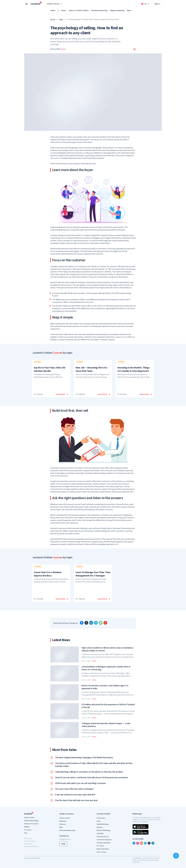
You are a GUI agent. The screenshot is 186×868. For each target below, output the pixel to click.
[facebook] (82, 623)
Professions (101, 818)
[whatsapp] (101, 623)
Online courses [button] (55, 4)
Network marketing (99, 10)
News (64, 10)
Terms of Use (28, 839)
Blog (61, 827)
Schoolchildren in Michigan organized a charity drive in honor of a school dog (106, 668)
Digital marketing (117, 10)
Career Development (104, 840)
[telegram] (96, 623)
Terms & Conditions (30, 841)
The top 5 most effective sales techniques (74, 789)
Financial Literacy (103, 837)
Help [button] (63, 844)
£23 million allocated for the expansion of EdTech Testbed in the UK (108, 706)
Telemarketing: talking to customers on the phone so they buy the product (89, 772)
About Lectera (29, 818)
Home (53, 10)
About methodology (31, 821)
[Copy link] (105, 623)
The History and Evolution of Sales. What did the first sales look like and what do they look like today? (94, 765)
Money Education (103, 849)
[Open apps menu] (27, 4)
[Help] (176, 856)
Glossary (63, 824)
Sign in (157, 4)
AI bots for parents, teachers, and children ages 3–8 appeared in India (105, 687)
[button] (134, 49)
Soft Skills (100, 834)
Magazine (63, 821)
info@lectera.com (65, 839)
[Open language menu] (145, 4)
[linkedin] (91, 623)
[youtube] (142, 843)
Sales (61, 19)
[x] (86, 623)
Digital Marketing (103, 824)
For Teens (100, 846)
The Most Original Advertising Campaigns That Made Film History (84, 758)
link (94, 164)
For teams (28, 830)
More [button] (130, 10)
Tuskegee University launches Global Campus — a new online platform (106, 725)
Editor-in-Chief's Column (79, 10)
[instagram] (138, 843)
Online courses (65, 818)
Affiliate (27, 827)
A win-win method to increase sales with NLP (75, 795)
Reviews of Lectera (31, 824)
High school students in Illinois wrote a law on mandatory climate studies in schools (107, 649)
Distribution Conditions (31, 846)
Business (100, 827)
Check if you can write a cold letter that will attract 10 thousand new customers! (92, 778)
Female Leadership (103, 843)
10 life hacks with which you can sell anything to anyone (80, 783)
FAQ (26, 833)
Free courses (101, 852)
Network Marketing (103, 830)
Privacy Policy (28, 844)
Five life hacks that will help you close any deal (76, 800)
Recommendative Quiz (67, 830)
